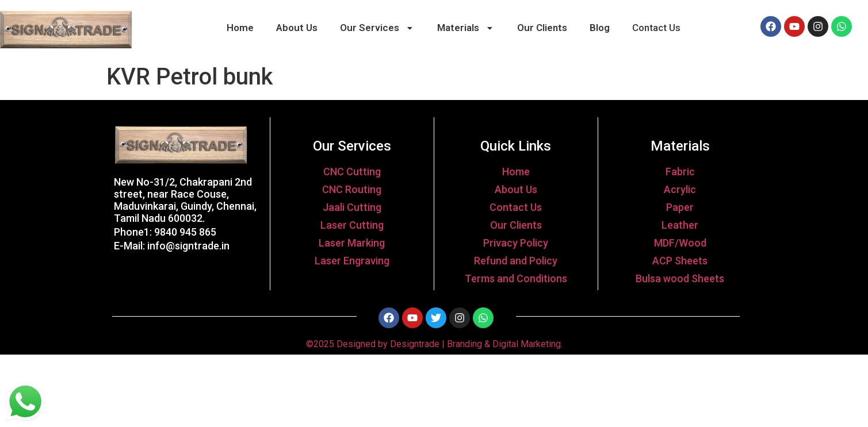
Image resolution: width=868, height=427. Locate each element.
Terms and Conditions (516, 278)
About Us (297, 28)
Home (240, 28)
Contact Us (656, 28)
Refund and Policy (516, 261)
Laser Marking (352, 243)
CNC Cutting (352, 172)
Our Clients (542, 28)
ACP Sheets (680, 261)
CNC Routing (352, 189)
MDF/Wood (680, 243)
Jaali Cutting (352, 207)
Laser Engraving (352, 261)
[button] (377, 28)
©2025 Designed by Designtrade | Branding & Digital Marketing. (434, 344)
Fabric (680, 172)
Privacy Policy (516, 243)
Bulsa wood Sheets (680, 278)
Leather (680, 225)
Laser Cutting (352, 225)
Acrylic (680, 189)
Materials (466, 28)
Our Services (378, 28)
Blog (600, 28)
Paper (680, 207)
